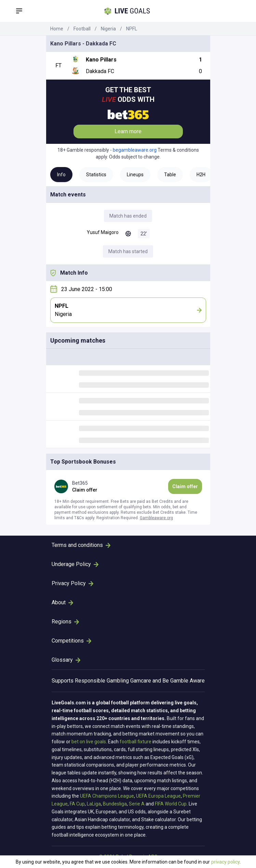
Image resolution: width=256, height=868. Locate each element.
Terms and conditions (81, 545)
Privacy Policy (72, 583)
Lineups (135, 175)
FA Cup (77, 804)
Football (82, 29)
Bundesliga (115, 804)
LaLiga (94, 804)
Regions (65, 622)
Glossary (66, 660)
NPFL (132, 29)
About (62, 602)
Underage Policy (75, 564)
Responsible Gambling (102, 681)
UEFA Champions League (107, 796)
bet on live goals (89, 742)
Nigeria (108, 29)
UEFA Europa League (158, 796)
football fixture (136, 742)
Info (61, 175)
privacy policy (225, 862)
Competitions (71, 641)
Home (57, 29)
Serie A (137, 804)
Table (170, 175)
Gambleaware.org (156, 518)
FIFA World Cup (171, 804)
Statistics (96, 175)
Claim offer (185, 486)
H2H (201, 175)
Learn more (128, 131)
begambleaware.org (135, 150)
